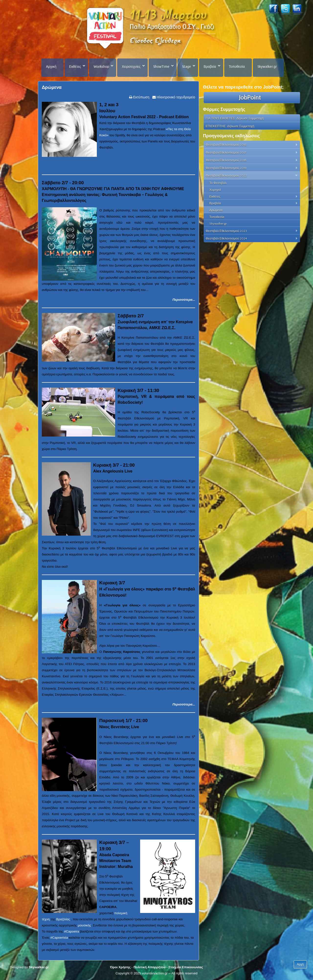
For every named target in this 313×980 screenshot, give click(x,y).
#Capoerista (59, 938)
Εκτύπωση (141, 97)
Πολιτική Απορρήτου (150, 967)
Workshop (101, 67)
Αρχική (51, 67)
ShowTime (161, 67)
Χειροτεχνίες (131, 67)
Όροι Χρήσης (120, 967)
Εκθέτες (75, 67)
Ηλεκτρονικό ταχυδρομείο (175, 97)
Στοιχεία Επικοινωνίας (186, 967)
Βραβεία (210, 67)
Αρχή (300, 964)
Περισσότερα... (184, 300)
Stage (187, 67)
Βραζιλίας (63, 919)
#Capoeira (72, 931)
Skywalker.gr (267, 67)
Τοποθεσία (237, 67)
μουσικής (84, 925)
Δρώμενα (52, 87)
